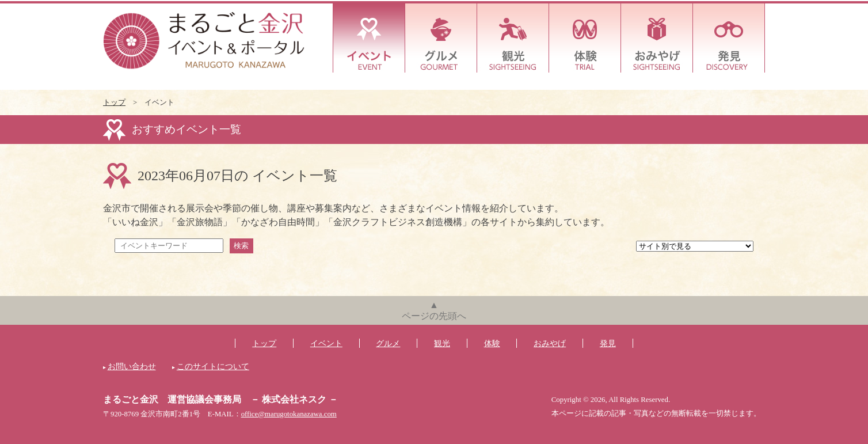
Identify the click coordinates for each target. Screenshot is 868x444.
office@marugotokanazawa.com (289, 414)
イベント (369, 38)
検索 (241, 246)
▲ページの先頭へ (434, 310)
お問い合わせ (132, 366)
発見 (729, 38)
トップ (114, 103)
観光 (513, 38)
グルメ (441, 38)
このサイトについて (213, 366)
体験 (585, 38)
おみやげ (657, 38)
